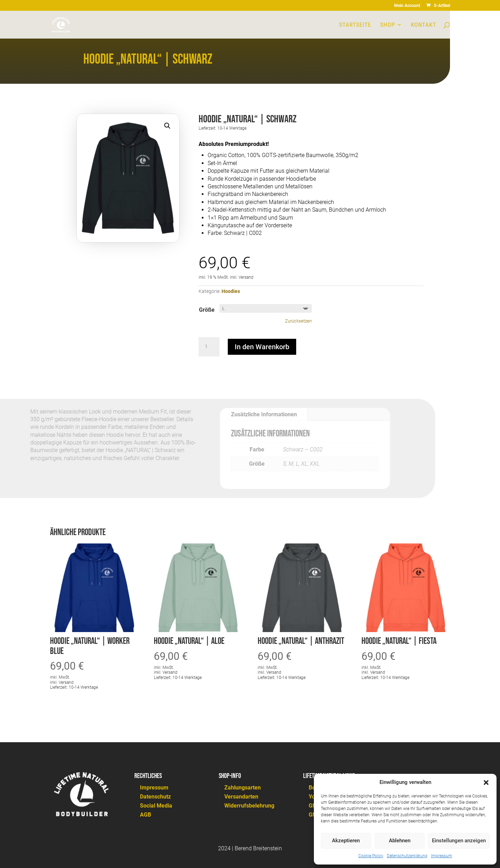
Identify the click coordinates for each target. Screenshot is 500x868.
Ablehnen (400, 841)
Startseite (355, 25)
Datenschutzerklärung (407, 856)
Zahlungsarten (243, 788)
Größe (207, 310)
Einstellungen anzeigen (459, 841)
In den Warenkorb (262, 347)
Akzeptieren (346, 841)
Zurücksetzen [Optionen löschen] (298, 321)
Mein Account (407, 6)
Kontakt (423, 25)
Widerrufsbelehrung (249, 806)
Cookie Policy (371, 856)
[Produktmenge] (209, 347)
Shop (388, 25)
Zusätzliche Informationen (254, 414)
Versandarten (241, 797)
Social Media (156, 806)
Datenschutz (155, 797)
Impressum (441, 856)
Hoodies (231, 291)
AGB (145, 815)
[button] (486, 783)
